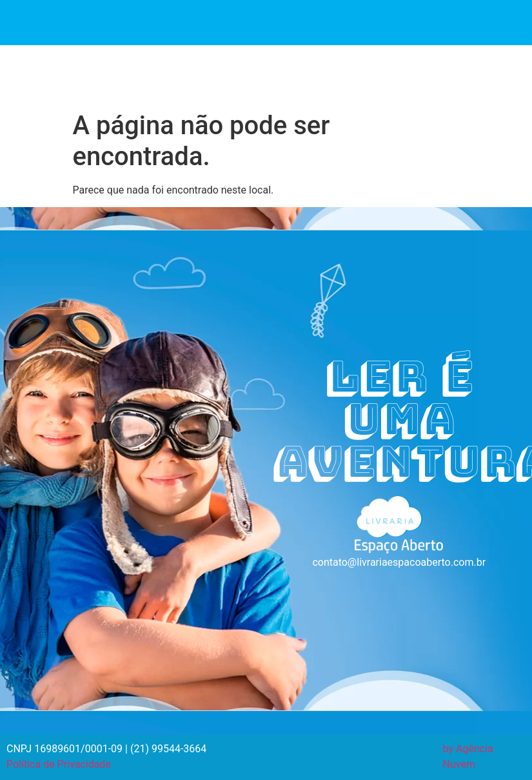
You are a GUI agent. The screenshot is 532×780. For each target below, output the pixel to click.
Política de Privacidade (59, 764)
